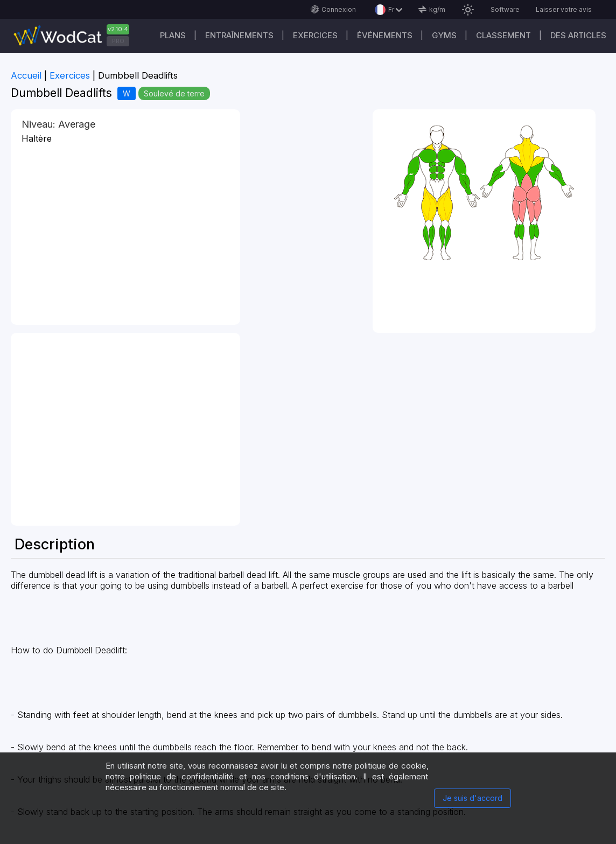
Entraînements (239, 35)
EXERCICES (315, 35)
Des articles (578, 35)
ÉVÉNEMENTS (385, 35)
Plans (173, 35)
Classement (503, 35)
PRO (118, 41)
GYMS (444, 35)
